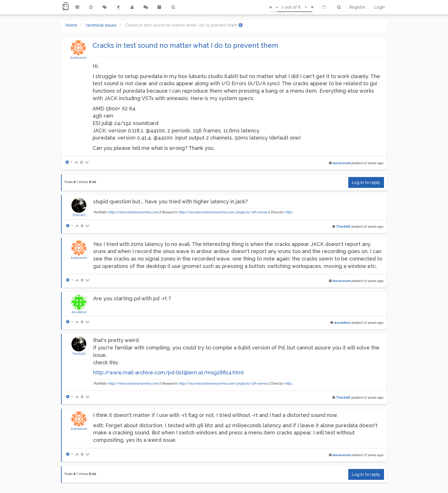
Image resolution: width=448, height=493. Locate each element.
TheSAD (79, 215)
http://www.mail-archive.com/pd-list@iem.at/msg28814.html (168, 372)
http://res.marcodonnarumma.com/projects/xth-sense (223, 212)
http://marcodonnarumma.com (133, 212)
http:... (289, 212)
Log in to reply (366, 182)
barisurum (78, 57)
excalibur (79, 312)
